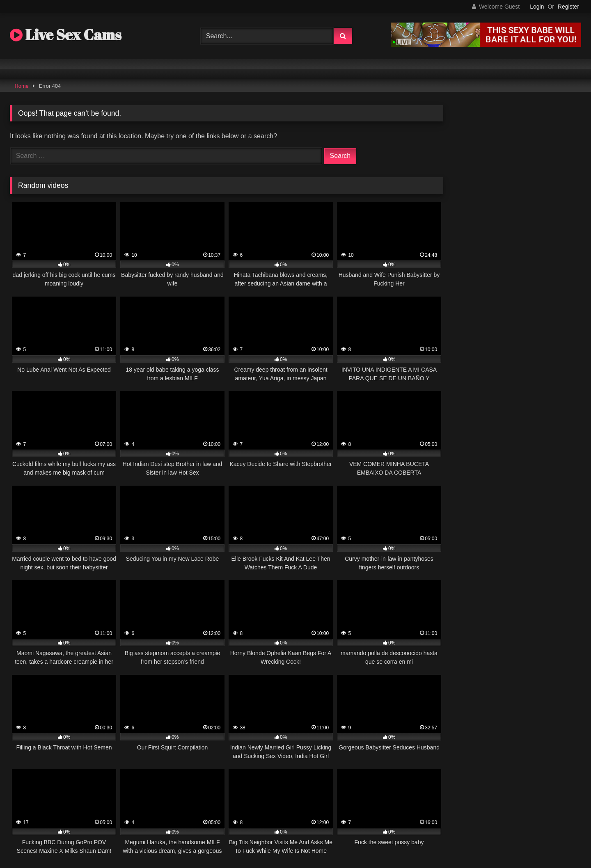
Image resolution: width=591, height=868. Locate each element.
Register (568, 7)
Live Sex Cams (66, 34)
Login (537, 7)
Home (22, 86)
